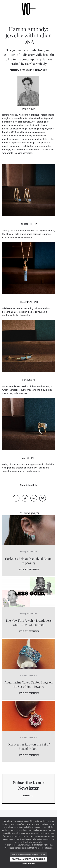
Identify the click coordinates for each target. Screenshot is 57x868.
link (40, 842)
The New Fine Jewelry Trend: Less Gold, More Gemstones (29, 622)
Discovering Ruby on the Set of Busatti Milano (29, 746)
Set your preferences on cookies (28, 855)
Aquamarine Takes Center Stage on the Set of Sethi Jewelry (29, 684)
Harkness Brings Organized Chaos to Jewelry (29, 561)
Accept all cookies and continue (28, 859)
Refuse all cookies (29, 863)
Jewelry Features (28, 570)
